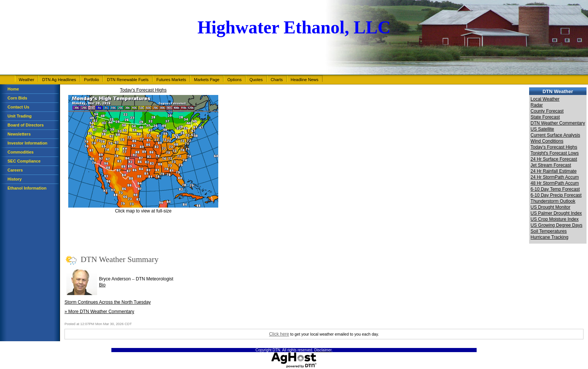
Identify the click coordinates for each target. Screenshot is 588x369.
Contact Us (18, 107)
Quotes (256, 80)
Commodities (21, 152)
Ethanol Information (27, 188)
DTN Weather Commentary (558, 123)
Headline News (304, 80)
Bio (102, 285)
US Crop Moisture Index (555, 219)
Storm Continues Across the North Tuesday (108, 302)
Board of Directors (26, 125)
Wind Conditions (547, 141)
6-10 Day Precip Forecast (556, 195)
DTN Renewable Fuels (128, 80)
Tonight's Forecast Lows (555, 153)
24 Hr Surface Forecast (554, 159)
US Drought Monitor (550, 207)
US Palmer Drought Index (556, 213)
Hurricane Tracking (550, 237)
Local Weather (545, 99)
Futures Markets (171, 80)
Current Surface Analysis (555, 135)
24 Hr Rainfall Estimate (554, 171)
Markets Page (207, 80)
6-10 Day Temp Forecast (555, 189)
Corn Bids (17, 98)
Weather (26, 80)
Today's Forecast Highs (143, 90)
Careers (15, 170)
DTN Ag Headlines (59, 80)
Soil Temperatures (549, 231)
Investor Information (27, 143)
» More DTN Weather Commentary (99, 312)
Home (13, 89)
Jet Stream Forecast (551, 165)
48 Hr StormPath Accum (555, 183)
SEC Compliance (24, 161)
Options (234, 80)
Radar (537, 105)
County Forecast (547, 111)
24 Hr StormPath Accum (555, 177)
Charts (277, 80)
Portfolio (91, 80)
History (15, 179)
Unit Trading (19, 116)
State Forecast (545, 117)
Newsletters (19, 134)
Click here (279, 334)
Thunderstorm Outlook (553, 201)
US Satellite (542, 129)
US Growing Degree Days (556, 225)
